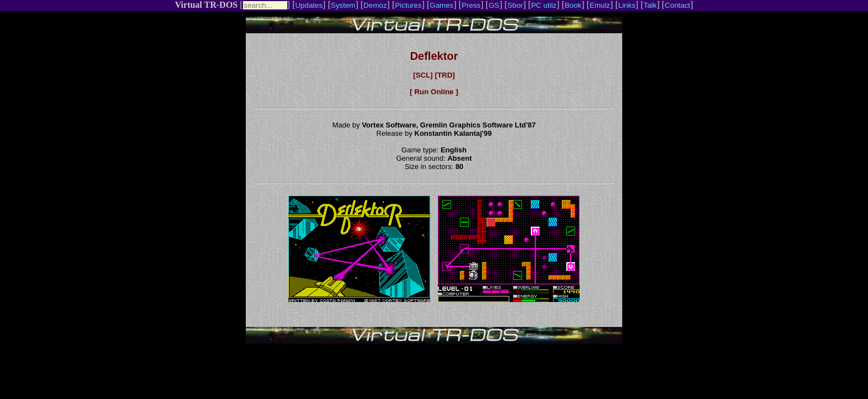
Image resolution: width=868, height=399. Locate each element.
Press (471, 5)
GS (494, 5)
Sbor (515, 5)
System (343, 5)
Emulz (600, 5)
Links (627, 5)
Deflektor (434, 56)
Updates (309, 5)
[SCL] (423, 75)
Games (441, 5)
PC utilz (544, 5)
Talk (650, 5)
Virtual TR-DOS (206, 5)
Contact (678, 5)
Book (573, 5)
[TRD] (445, 75)
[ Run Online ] (434, 92)
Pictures (408, 5)
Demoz (375, 5)
